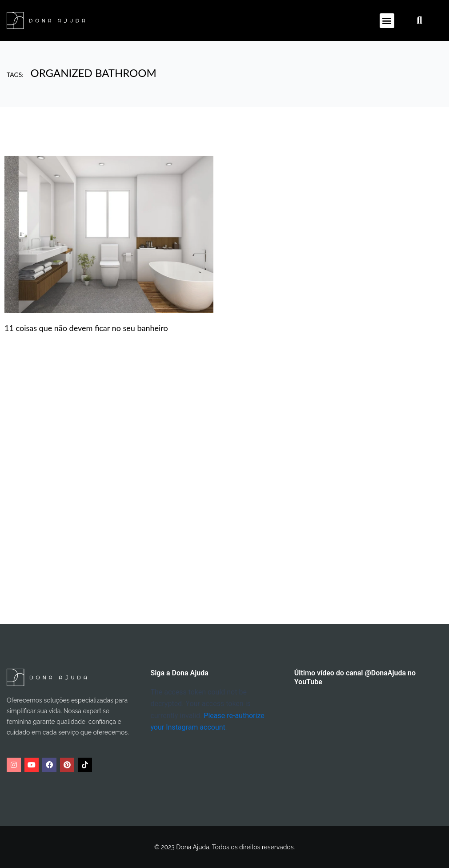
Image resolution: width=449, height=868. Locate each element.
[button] (387, 21)
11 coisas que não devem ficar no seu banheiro (86, 328)
